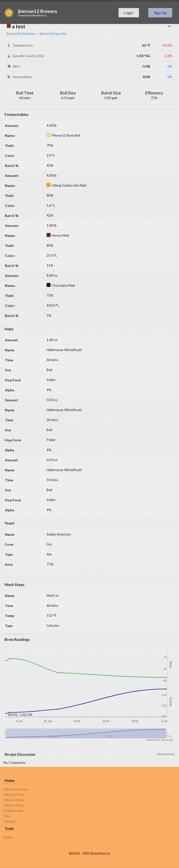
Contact (10, 821)
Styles (8, 837)
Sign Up (160, 13)
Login (129, 13)
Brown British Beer (21, 34)
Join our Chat (14, 794)
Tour (7, 816)
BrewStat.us (40, 15)
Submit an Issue (16, 789)
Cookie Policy (14, 811)
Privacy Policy (14, 800)
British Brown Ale (53, 34)
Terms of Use (14, 805)
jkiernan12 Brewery (38, 11)
